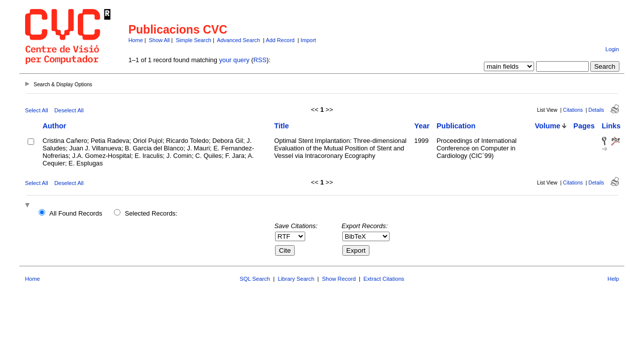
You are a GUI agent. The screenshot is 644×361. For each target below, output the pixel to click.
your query (234, 60)
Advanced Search (238, 40)
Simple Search (194, 40)
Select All (37, 110)
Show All (160, 40)
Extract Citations (384, 279)
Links (611, 126)
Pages (584, 126)
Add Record (280, 40)
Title (281, 126)
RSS (260, 60)
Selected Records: (151, 213)
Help (613, 279)
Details (596, 110)
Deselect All (69, 110)
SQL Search (255, 279)
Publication (456, 126)
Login (612, 49)
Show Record (339, 279)
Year (422, 126)
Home (136, 40)
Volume (547, 126)
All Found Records (76, 213)
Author (54, 126)
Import (308, 40)
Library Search (296, 279)
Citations (573, 110)
